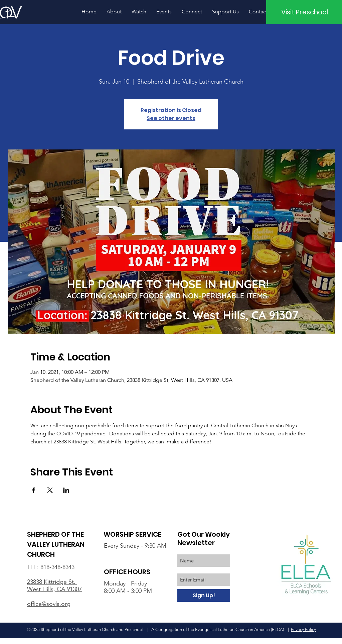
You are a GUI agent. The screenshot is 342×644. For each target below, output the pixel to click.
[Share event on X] (50, 490)
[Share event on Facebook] (34, 490)
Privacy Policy (303, 629)
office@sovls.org (49, 604)
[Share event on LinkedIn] (66, 490)
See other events (171, 118)
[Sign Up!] (204, 596)
